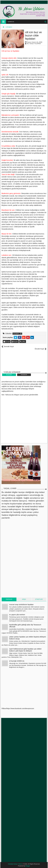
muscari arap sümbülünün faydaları (21, 605)
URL (23, 342)
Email (7, 342)
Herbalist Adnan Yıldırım (15, 864)
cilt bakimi (16, 334)
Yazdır (15, 342)
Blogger (28, 866)
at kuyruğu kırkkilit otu (17, 661)
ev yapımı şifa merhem (17, 615)
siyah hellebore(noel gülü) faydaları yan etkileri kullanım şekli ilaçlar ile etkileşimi (25, 650)
